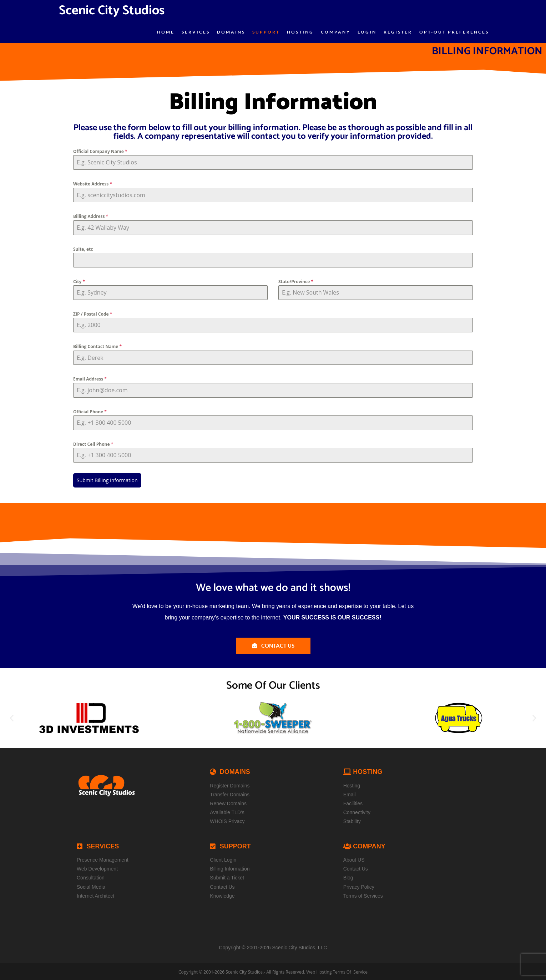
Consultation (91, 876)
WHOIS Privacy (227, 820)
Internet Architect (95, 894)
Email (350, 793)
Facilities (353, 802)
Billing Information (230, 867)
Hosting (352, 784)
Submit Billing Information (107, 480)
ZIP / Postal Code (93, 314)
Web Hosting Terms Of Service (337, 971)
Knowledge (222, 894)
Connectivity (357, 811)
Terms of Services (363, 894)
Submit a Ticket (227, 876)
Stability (352, 820)
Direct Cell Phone (93, 444)
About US (354, 858)
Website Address (93, 184)
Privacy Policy (359, 885)
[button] (12, 717)
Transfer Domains (230, 793)
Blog (348, 876)
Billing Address (91, 216)
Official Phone (90, 412)
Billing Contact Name (97, 346)
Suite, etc (83, 249)
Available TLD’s (227, 811)
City (79, 282)
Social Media (91, 885)
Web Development (97, 867)
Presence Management (103, 858)
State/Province (296, 282)
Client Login (223, 858)
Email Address (90, 379)
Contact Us (222, 885)
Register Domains (230, 784)
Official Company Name (100, 151)
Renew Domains (228, 802)
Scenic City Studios (244, 971)
